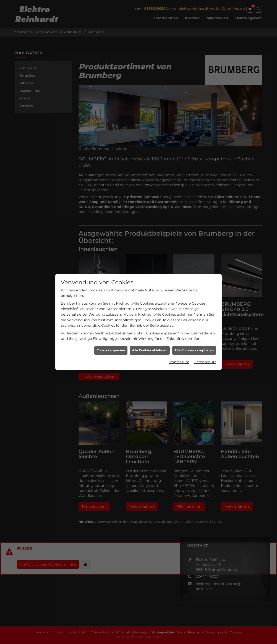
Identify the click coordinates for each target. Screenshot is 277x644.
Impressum (179, 348)
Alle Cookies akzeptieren (194, 337)
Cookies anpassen (111, 337)
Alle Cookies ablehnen (150, 337)
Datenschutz (205, 348)
